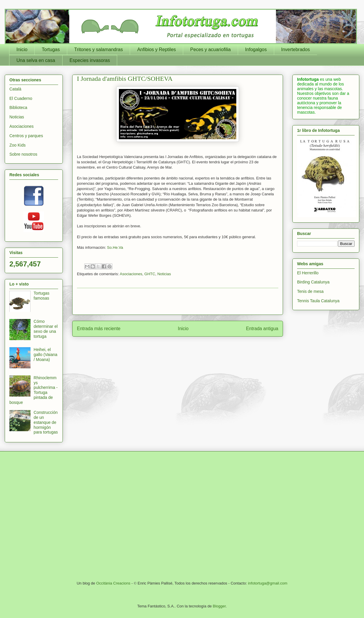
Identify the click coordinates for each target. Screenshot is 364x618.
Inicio (22, 49)
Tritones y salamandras (99, 49)
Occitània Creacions (113, 583)
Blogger (219, 606)
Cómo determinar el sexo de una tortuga (46, 329)
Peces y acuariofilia (210, 49)
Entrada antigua (262, 329)
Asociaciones (131, 274)
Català (15, 89)
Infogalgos (256, 49)
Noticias (164, 274)
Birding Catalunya (313, 282)
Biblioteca (18, 108)
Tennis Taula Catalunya (318, 301)
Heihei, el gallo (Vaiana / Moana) (46, 355)
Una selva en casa (36, 60)
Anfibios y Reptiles (156, 49)
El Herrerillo (308, 273)
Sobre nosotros (23, 154)
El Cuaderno (21, 98)
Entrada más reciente (99, 329)
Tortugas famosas (42, 296)
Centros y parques (26, 136)
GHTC (150, 274)
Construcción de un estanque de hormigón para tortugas (46, 422)
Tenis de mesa (310, 291)
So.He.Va (115, 247)
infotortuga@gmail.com (268, 583)
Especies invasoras (90, 60)
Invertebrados (296, 49)
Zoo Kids (17, 145)
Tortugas (51, 49)
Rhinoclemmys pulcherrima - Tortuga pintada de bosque (33, 390)
